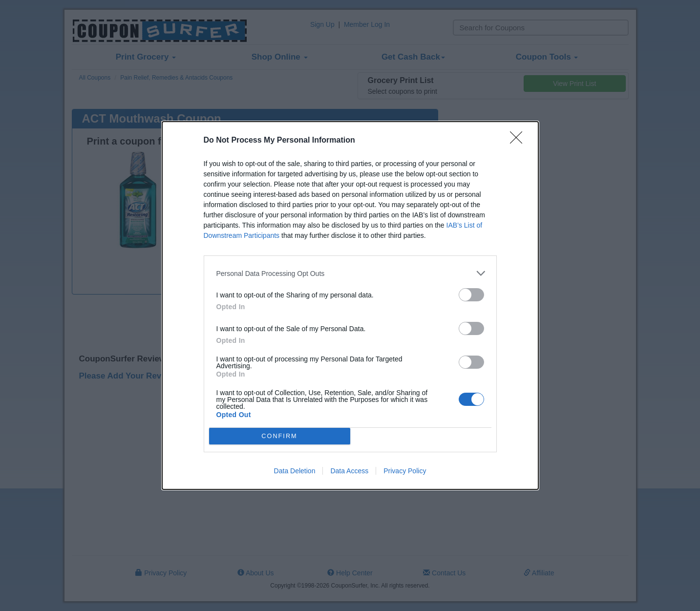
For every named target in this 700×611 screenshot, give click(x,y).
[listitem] (350, 273)
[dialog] (350, 305)
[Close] (519, 141)
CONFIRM (280, 436)
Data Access (349, 471)
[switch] (471, 295)
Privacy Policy (405, 471)
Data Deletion (295, 471)
